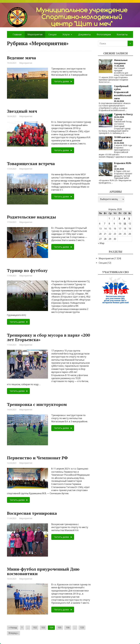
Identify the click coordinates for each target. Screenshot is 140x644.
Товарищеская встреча (31, 164)
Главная (17, 34)
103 (43, 628)
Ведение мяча (21, 58)
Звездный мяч (22, 111)
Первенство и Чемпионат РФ (37, 458)
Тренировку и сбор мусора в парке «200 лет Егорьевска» (48, 337)
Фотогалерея (104, 34)
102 (35, 628)
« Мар (101, 243)
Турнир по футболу (27, 270)
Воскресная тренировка (32, 513)
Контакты (122, 34)
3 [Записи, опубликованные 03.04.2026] (119, 218)
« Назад (13, 628)
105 (60, 628)
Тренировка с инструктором (37, 404)
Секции (52, 34)
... (111, 82)
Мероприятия (26, 63)
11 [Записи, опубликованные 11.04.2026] (125, 224)
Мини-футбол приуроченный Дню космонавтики (43, 571)
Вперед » (13, 633)
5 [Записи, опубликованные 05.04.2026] (129, 218)
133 (82, 628)
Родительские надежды (31, 217)
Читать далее (61, 81)
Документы (84, 34)
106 (68, 628)
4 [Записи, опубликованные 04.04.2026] (124, 218)
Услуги (66, 34)
